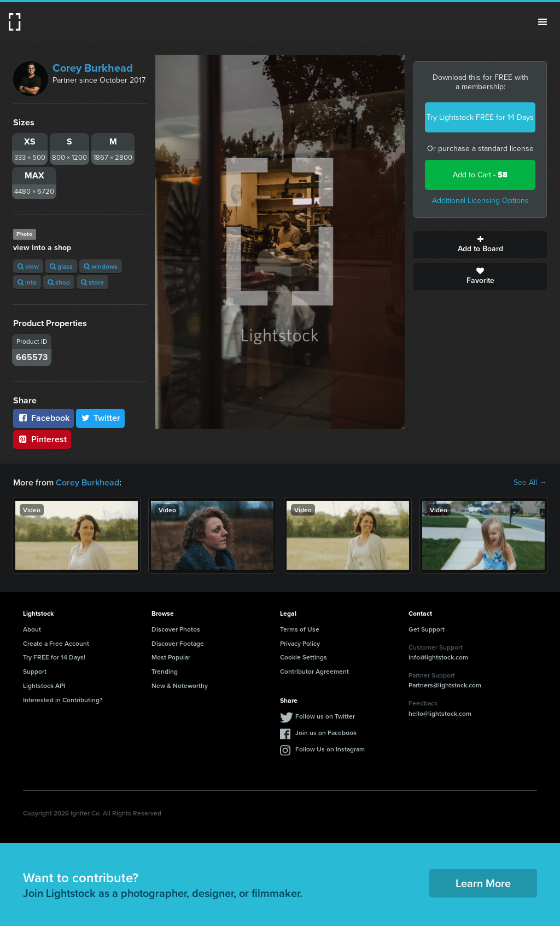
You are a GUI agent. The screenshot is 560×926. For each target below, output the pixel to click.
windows (101, 266)
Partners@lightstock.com (445, 685)
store (92, 282)
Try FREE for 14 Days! (54, 657)
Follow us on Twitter (325, 716)
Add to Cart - (480, 175)
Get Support (427, 629)
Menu (542, 22)
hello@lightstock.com (440, 713)
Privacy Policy (300, 643)
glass (61, 266)
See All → (530, 483)
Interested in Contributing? (63, 700)
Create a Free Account (56, 643)
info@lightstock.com (438, 657)
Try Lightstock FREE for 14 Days (480, 117)
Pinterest (42, 439)
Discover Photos (176, 629)
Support (35, 671)
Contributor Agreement (314, 671)
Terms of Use (300, 629)
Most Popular (171, 657)
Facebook (43, 418)
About (32, 629)
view (28, 266)
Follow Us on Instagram (330, 749)
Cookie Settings (304, 657)
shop (59, 282)
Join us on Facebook (326, 733)
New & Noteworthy (180, 685)
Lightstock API (44, 685)
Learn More (483, 883)
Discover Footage (178, 643)
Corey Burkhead (93, 68)
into (27, 282)
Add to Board (480, 245)
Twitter (101, 418)
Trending (165, 671)
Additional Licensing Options (480, 201)
